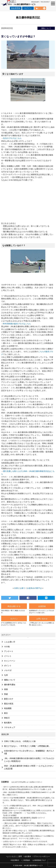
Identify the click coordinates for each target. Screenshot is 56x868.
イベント (8, 656)
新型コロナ (9, 699)
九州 (6, 675)
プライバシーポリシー (42, 856)
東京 (6, 713)
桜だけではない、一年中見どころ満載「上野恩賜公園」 (27, 746)
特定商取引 (15, 860)
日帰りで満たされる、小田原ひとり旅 (20, 741)
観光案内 (8, 723)
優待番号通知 (10, 685)
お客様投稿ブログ (39, 860)
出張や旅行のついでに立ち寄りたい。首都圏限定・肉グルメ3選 (29, 752)
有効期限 (8, 708)
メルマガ (8, 670)
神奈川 (7, 718)
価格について (46, 28)
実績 (6, 694)
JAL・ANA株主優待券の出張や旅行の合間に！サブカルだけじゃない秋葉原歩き (29, 760)
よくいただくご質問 (14, 856)
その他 (7, 647)
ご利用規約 (26, 860)
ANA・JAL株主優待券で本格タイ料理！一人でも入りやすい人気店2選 (29, 767)
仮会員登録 (16, 8)
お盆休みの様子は (34, 588)
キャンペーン (10, 661)
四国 (6, 689)
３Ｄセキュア (10, 727)
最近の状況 (9, 704)
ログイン (28, 8)
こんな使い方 (10, 642)
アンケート (9, 651)
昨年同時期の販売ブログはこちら (17, 324)
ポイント (8, 666)
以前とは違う (20, 588)
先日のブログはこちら (12, 138)
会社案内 (28, 856)
